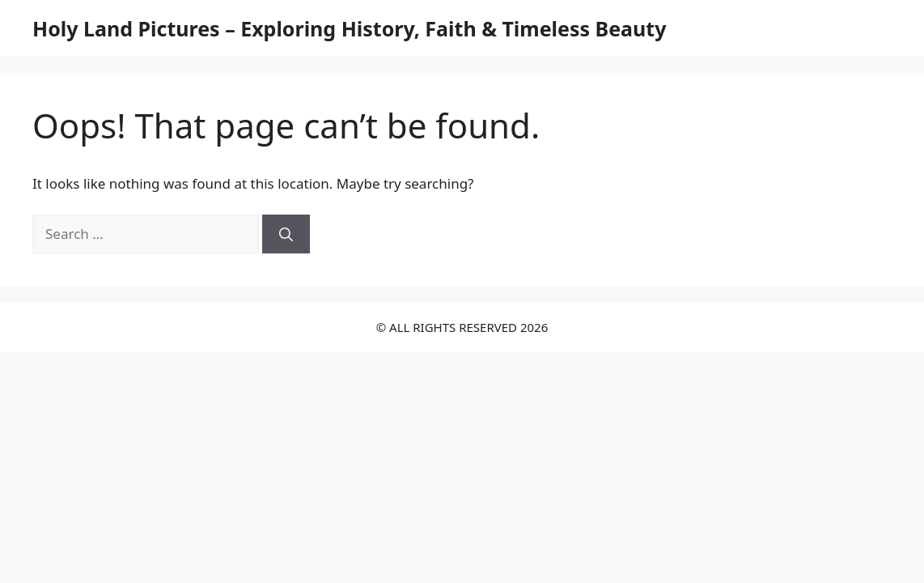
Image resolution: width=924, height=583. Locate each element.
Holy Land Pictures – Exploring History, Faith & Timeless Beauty (349, 28)
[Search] (286, 234)
